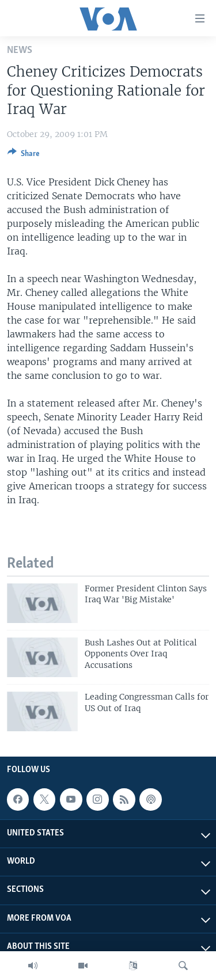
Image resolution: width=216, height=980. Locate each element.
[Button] (24, 155)
